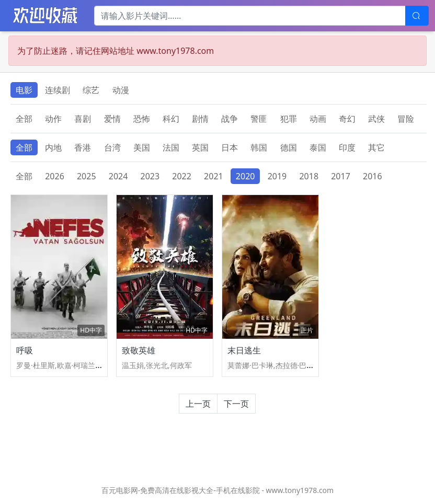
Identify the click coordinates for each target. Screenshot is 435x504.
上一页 (198, 404)
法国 (171, 147)
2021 (214, 176)
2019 (277, 176)
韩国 (259, 147)
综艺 (91, 90)
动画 (318, 119)
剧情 (200, 119)
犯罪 (289, 119)
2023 (150, 176)
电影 (24, 90)
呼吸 (25, 350)
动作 (53, 119)
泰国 (318, 147)
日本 (230, 147)
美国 (142, 147)
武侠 (376, 119)
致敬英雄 (139, 350)
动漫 (121, 90)
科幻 (171, 119)
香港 (83, 147)
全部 (24, 119)
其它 (376, 147)
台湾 (112, 147)
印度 (347, 147)
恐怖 (142, 119)
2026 (55, 176)
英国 (200, 147)
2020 (245, 176)
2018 (309, 176)
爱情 (112, 119)
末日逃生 (244, 350)
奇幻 (347, 119)
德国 (289, 147)
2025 (87, 176)
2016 (373, 176)
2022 (182, 176)
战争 (230, 119)
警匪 (259, 119)
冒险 (406, 119)
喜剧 (83, 119)
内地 (53, 147)
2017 (341, 176)
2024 (118, 176)
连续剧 (58, 90)
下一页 (236, 404)
